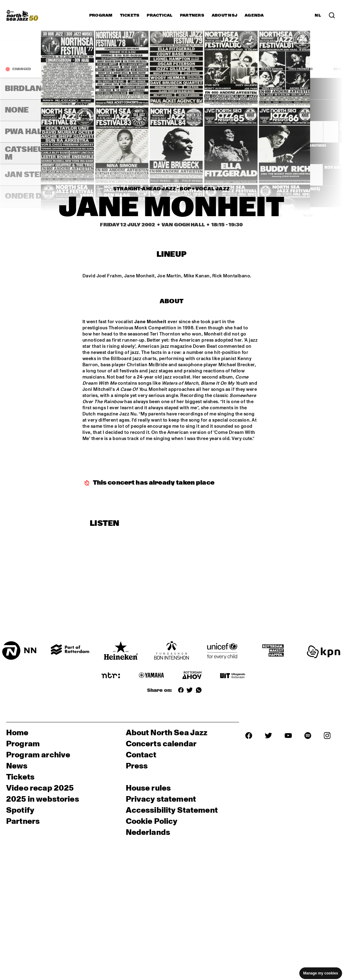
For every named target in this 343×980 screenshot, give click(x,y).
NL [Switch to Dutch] (318, 15)
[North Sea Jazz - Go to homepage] (22, 15)
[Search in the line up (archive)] (332, 15)
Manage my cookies (321, 973)
